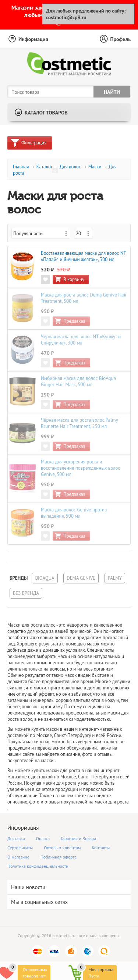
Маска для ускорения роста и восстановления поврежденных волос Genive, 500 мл (80, 468)
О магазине (18, 857)
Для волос (70, 167)
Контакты (101, 848)
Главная (21, 167)
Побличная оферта (59, 857)
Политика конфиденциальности (38, 866)
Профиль (120, 39)
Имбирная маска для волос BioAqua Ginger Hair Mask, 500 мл (78, 381)
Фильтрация (34, 143)
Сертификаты (20, 848)
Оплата (43, 838)
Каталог (44, 167)
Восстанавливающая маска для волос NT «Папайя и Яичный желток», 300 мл (83, 256)
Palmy (115, 578)
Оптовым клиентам (62, 848)
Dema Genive (81, 578)
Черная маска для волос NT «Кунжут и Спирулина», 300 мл (81, 340)
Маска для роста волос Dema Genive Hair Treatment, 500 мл (84, 298)
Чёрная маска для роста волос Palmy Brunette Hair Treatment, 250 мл (79, 423)
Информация (33, 39)
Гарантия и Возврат (79, 838)
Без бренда (26, 593)
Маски (95, 167)
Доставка (16, 838)
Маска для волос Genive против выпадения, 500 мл (74, 513)
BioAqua (45, 578)
